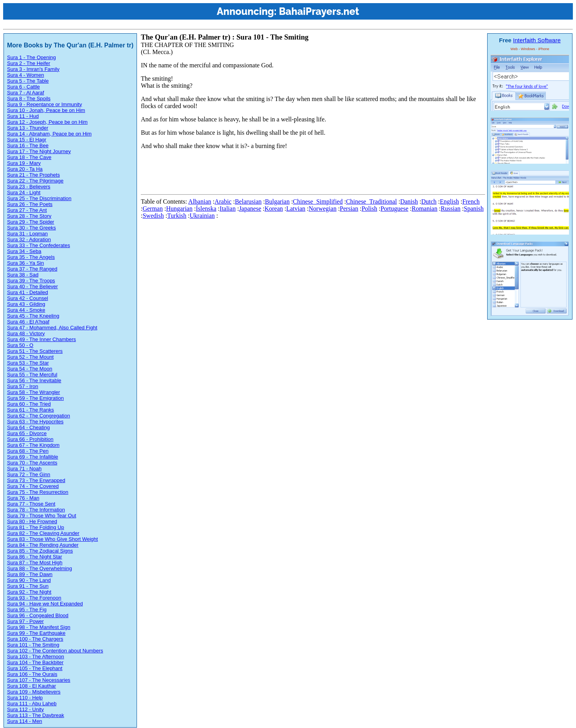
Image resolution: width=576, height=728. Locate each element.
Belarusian (248, 201)
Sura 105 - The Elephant (35, 668)
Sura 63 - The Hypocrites (35, 422)
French (471, 201)
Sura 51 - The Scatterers (35, 351)
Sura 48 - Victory (26, 333)
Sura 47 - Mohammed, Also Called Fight (52, 328)
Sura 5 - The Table (28, 81)
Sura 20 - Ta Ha (25, 169)
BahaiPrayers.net (319, 11)
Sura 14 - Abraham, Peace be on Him (49, 134)
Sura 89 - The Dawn (30, 574)
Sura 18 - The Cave (29, 157)
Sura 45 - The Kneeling (33, 316)
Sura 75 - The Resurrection (38, 492)
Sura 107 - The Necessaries (39, 680)
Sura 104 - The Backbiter (35, 662)
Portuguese (394, 209)
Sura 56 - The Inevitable (34, 380)
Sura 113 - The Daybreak (36, 715)
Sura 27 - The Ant (27, 210)
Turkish (177, 216)
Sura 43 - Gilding (26, 304)
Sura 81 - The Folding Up (36, 527)
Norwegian (323, 209)
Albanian (200, 201)
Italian (228, 209)
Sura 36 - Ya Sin (25, 263)
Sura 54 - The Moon (30, 369)
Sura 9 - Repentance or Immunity (44, 104)
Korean (274, 209)
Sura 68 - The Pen (28, 451)
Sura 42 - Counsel (28, 298)
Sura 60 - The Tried (29, 404)
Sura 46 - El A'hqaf (28, 322)
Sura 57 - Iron (23, 386)
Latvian (296, 209)
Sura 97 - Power (25, 621)
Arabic (223, 201)
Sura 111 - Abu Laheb (32, 704)
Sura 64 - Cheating (28, 427)
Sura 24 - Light (24, 192)
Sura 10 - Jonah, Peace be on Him (46, 110)
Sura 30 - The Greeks (31, 228)
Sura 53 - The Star (28, 363)
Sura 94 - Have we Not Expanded (45, 604)
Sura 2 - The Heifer (29, 63)
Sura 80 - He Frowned (32, 521)
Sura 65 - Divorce (27, 433)
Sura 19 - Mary (24, 163)
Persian (349, 209)
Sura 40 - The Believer (32, 286)
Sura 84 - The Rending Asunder (43, 545)
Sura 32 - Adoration (29, 239)
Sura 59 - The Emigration (35, 398)
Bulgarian (277, 201)
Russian (451, 209)
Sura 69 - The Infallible (33, 457)
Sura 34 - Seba (24, 251)
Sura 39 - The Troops (31, 281)
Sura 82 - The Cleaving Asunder (43, 533)
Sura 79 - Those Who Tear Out (42, 516)
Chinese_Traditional (371, 201)
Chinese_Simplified (318, 201)
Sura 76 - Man (23, 498)
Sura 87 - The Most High (35, 563)
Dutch (429, 201)
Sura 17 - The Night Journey (39, 151)
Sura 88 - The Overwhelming (40, 568)
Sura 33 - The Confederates (39, 245)
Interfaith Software (537, 40)
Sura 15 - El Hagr (27, 140)
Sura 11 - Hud (23, 116)
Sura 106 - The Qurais (32, 674)
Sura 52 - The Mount (30, 357)
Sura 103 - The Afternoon (36, 657)
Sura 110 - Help (25, 698)
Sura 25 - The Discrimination (39, 198)
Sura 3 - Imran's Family (33, 69)
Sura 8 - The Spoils (29, 98)
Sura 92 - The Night (29, 592)
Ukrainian (202, 216)
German (153, 209)
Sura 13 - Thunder (28, 128)
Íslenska (206, 209)
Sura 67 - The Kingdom (33, 445)
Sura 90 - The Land (29, 580)
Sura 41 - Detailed (28, 292)
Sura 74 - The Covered (33, 486)
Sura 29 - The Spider (31, 222)
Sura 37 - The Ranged (32, 269)
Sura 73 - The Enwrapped (36, 480)
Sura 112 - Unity (25, 709)
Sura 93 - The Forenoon (34, 598)
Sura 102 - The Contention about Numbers (55, 651)
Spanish (474, 209)
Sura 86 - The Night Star (35, 557)
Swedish (153, 216)
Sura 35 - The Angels (31, 257)
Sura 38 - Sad (23, 275)
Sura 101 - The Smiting (33, 645)
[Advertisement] (283, 173)
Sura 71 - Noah (24, 469)
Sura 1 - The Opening (31, 57)
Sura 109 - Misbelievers (34, 692)
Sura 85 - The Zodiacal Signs (40, 551)
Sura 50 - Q (20, 345)
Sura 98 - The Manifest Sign (39, 627)
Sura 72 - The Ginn (29, 474)
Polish (369, 209)
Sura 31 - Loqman (27, 234)
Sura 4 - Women (25, 75)
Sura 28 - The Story (29, 216)
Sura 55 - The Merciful (32, 375)
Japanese (250, 209)
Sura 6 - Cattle (23, 87)
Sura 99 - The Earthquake (36, 633)
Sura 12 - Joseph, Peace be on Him (47, 122)
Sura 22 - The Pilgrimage (35, 181)
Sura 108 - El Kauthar (31, 686)
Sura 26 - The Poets (30, 204)
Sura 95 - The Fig (27, 610)
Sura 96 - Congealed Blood (38, 615)
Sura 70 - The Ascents (32, 463)
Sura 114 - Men (25, 721)
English (449, 201)
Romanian (425, 209)
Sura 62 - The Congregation (39, 416)
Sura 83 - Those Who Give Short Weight (52, 539)
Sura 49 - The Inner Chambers (41, 339)
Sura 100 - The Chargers (35, 639)
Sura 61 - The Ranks (31, 410)
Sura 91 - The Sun (28, 586)
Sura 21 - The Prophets (33, 175)
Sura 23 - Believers (29, 187)
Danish (409, 201)
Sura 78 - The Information (36, 510)
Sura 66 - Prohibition (30, 439)
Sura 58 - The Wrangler (33, 392)
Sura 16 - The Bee (28, 145)
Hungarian (179, 209)
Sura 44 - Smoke (26, 310)
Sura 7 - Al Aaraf (26, 93)
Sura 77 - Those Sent (31, 504)
